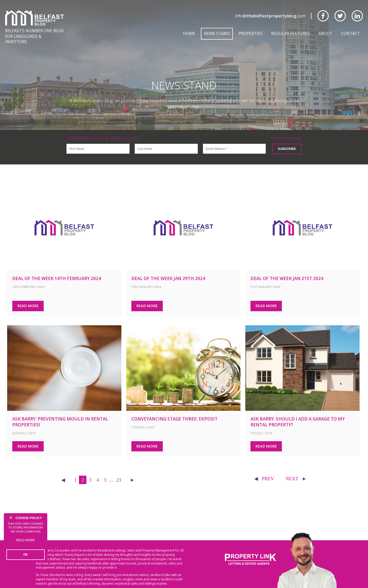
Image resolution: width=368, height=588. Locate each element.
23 (119, 474)
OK (26, 555)
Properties (250, 33)
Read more (26, 543)
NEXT (296, 473)
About (325, 33)
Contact (350, 33)
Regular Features (290, 33)
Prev (264, 473)
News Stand (217, 33)
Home (189, 33)
